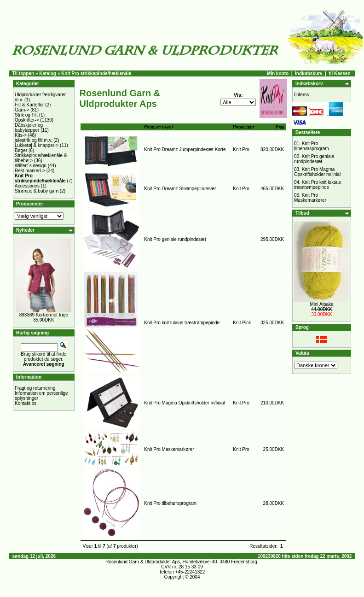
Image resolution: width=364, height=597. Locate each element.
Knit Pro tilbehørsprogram (170, 503)
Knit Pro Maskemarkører (169, 449)
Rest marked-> (30, 171)
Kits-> (21, 135)
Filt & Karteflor (29, 105)
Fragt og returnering (35, 388)
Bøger (21, 150)
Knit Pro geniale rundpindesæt (175, 239)
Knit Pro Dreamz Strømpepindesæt (180, 189)
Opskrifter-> (27, 120)
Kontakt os (26, 403)
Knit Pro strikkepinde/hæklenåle (96, 73)
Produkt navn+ (159, 127)
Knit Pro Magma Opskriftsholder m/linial (185, 403)
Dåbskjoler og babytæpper (29, 128)
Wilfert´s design (31, 166)
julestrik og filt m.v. (34, 140)
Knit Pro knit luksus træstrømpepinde (182, 323)
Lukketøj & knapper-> (37, 145)
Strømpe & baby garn (37, 191)
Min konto (278, 73)
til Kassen (339, 73)
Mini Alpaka (321, 304)
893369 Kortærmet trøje (44, 315)
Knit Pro (241, 149)
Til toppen (23, 73)
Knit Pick (242, 323)
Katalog (48, 73)
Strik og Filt (26, 115)
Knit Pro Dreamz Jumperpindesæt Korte (185, 149)
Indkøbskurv (309, 73)
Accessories (27, 186)
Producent (243, 127)
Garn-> (22, 110)
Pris (280, 127)
